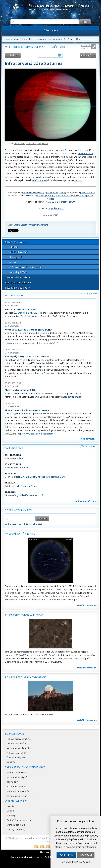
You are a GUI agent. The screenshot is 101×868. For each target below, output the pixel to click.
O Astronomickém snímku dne (26, 267)
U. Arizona (31, 143)
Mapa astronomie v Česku (20, 791)
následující (87, 55)
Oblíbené (14, 247)
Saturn (17, 225)
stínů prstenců (39, 180)
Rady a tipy (12, 782)
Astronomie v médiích (17, 786)
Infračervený (34, 225)
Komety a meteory (16, 829)
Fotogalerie (28, 39)
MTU (41, 193)
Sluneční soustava (16, 825)
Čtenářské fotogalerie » (18, 282)
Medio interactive (34, 857)
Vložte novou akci (90, 446)
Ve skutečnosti (85, 153)
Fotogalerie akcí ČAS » (18, 288)
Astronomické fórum (17, 796)
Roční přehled (17, 257)
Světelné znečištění (16, 772)
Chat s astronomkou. (72, 397)
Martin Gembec (12, 326)
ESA (39, 143)
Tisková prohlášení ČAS (18, 739)
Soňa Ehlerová (11, 386)
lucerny (35, 174)
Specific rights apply (46, 196)
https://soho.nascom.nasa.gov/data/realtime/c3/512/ (32, 343)
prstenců (62, 150)
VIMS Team (19, 143)
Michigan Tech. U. (67, 202)
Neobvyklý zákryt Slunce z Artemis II (27, 356)
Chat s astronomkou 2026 (20, 390)
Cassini (24, 225)
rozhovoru (32, 316)
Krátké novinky (15, 295)
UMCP (62, 193)
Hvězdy (10, 806)
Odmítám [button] (86, 855)
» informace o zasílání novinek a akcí (23, 524)
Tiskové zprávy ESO (17, 753)
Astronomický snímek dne (50, 39)
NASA (45, 143)
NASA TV (11, 762)
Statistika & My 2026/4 (29, 313)
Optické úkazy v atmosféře (20, 820)
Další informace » (87, 605)
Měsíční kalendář (18, 252)
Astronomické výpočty (18, 777)
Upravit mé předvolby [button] (76, 862)
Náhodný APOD (50, 215)
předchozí (14, 55)
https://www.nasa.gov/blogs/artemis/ (37, 434)
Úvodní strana (12, 39)
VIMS (63, 157)
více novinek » (88, 439)
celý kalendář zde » (86, 501)
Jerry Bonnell (52, 193)
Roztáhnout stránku (86, 47)
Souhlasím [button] (67, 855)
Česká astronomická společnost (29, 838)
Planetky (11, 815)
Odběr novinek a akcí (18, 510)
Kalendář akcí (14, 448)
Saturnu (78, 180)
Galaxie (10, 811)
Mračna (45, 225)
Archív (13, 262)
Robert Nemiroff (30, 193)
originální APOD (56, 208)
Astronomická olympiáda (19, 748)
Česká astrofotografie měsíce (25, 615)
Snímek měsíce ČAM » (17, 277)
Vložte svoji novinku (89, 294)
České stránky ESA (16, 757)
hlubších (28, 177)
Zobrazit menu (51, 30)
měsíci (79, 150)
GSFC (54, 202)
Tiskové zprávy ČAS (16, 744)
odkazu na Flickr (41, 373)
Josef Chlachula (87, 193)
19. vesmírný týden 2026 (20, 534)
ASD (40, 202)
